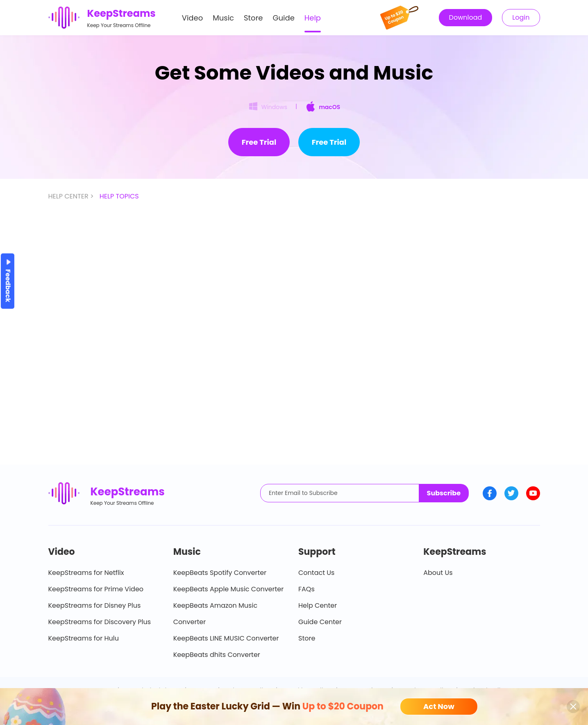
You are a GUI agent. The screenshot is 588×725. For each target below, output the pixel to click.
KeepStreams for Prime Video (96, 589)
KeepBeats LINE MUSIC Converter (226, 638)
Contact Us (316, 573)
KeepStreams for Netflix (86, 573)
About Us (438, 573)
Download (466, 17)
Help (313, 18)
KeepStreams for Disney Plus (95, 605)
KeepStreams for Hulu (84, 638)
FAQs (306, 589)
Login (521, 17)
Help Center (318, 605)
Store (253, 18)
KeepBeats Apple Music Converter (228, 589)
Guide (284, 18)
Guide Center (320, 622)
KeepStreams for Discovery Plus (100, 622)
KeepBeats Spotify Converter (220, 573)
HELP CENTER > (72, 196)
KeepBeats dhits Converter (217, 655)
